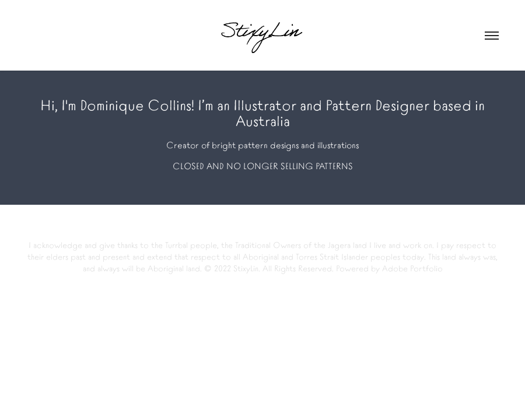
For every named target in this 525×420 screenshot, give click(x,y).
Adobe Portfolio (412, 268)
